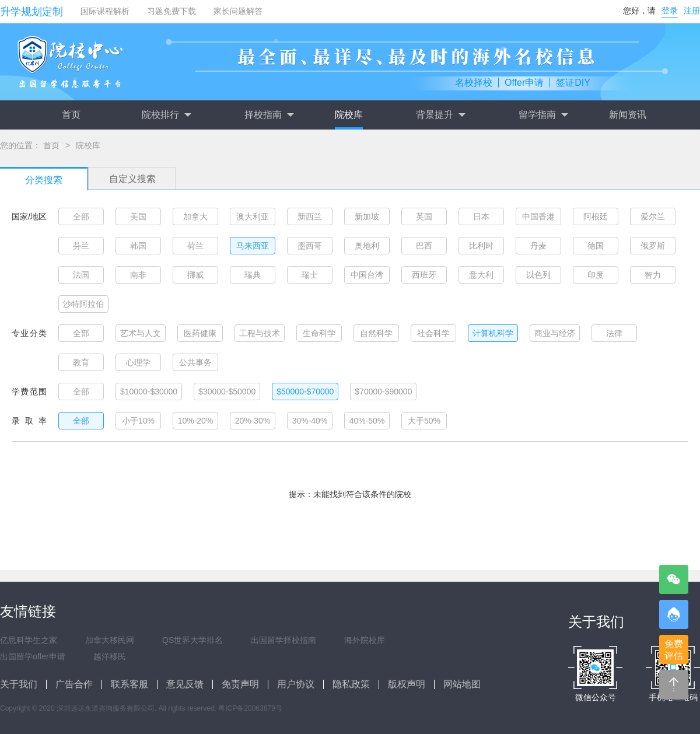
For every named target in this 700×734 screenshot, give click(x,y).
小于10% (138, 421)
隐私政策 (351, 684)
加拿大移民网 (110, 640)
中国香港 (538, 216)
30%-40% (310, 421)
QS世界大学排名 (192, 640)
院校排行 (166, 115)
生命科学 (319, 333)
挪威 (195, 275)
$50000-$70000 (305, 392)
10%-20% (196, 421)
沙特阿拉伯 (83, 304)
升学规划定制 (32, 12)
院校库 (349, 115)
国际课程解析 (105, 11)
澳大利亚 (253, 216)
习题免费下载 (171, 11)
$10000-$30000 (149, 392)
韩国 (138, 246)
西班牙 (424, 275)
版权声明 (407, 684)
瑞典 (253, 275)
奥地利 (367, 246)
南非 (138, 275)
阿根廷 (596, 216)
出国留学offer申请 (33, 656)
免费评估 (674, 650)
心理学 (138, 362)
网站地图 (462, 684)
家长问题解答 (238, 11)
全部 (81, 216)
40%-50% (367, 421)
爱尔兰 (653, 216)
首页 (71, 115)
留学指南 (543, 115)
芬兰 (81, 246)
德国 (596, 246)
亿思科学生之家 (29, 640)
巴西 (424, 246)
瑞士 (310, 275)
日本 (481, 216)
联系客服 (129, 684)
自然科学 (376, 333)
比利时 (481, 246)
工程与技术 (260, 333)
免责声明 (240, 684)
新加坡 (367, 216)
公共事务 (195, 362)
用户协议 (296, 684)
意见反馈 (185, 684)
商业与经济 (555, 333)
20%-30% (253, 421)
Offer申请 (524, 83)
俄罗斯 (653, 246)
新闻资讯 (628, 115)
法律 (614, 333)
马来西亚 (253, 246)
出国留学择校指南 (283, 640)
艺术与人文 (141, 333)
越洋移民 (110, 656)
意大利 (481, 275)
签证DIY (573, 83)
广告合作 (74, 684)
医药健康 (200, 333)
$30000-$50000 (227, 392)
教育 (81, 362)
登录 (670, 11)
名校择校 (474, 83)
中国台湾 (367, 275)
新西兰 (310, 216)
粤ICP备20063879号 (250, 708)
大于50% (424, 421)
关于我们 (19, 684)
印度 (596, 275)
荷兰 (195, 246)
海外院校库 (365, 640)
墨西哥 (310, 246)
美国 (138, 216)
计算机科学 (493, 333)
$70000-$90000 (383, 392)
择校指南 (269, 115)
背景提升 (440, 115)
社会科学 (433, 333)
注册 (692, 11)
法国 (81, 275)
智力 (653, 275)
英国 (424, 216)
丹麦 (538, 246)
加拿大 (195, 216)
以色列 (538, 275)
